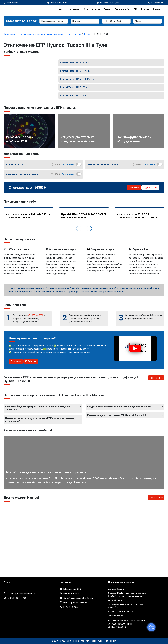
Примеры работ (123, 9)
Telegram (31, 361)
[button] (89, 228)
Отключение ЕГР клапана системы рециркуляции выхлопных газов (37, 34)
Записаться (134, 187)
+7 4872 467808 (36, 315)
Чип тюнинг (75, 9)
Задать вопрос (150, 187)
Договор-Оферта (116, 589)
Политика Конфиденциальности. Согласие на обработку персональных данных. (128, 595)
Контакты (158, 9)
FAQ (136, 9)
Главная (108, 9)
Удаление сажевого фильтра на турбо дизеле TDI (125, 606)
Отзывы (96, 9)
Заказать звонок (116, 616)
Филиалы (145, 9)
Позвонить (16, 361)
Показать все (156, 378)
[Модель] (116, 21)
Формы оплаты (115, 600)
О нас (86, 9)
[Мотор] (148, 21)
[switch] (79, 164)
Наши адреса (12, 3)
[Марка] (85, 21)
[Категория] (54, 21)
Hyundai (77, 34)
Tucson (87, 34)
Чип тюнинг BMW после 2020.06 (122, 611)
